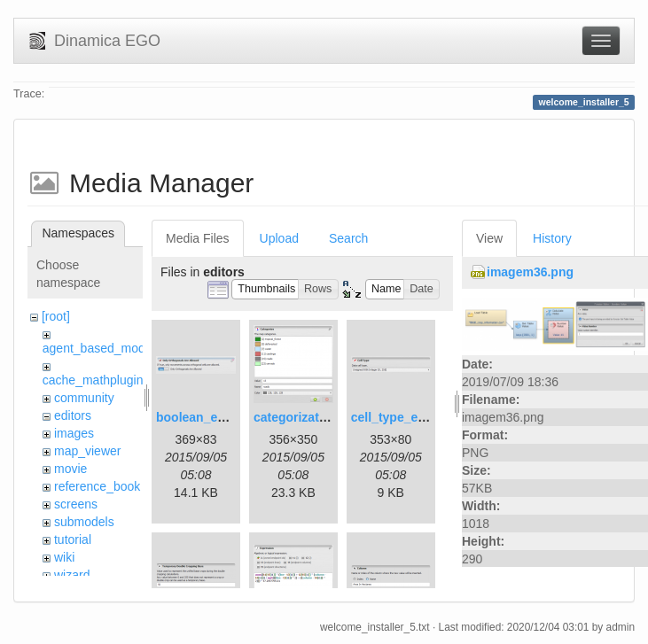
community (84, 398)
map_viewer (87, 451)
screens (76, 504)
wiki (64, 557)
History (552, 238)
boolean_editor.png (213, 417)
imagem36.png (530, 272)
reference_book (97, 486)
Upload (279, 238)
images (74, 433)
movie (70, 469)
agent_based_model (99, 348)
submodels (84, 522)
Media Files (198, 238)
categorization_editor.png (329, 417)
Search (348, 238)
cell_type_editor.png (411, 417)
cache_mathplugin (93, 380)
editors (73, 415)
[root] (56, 316)
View (489, 238)
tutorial (73, 539)
